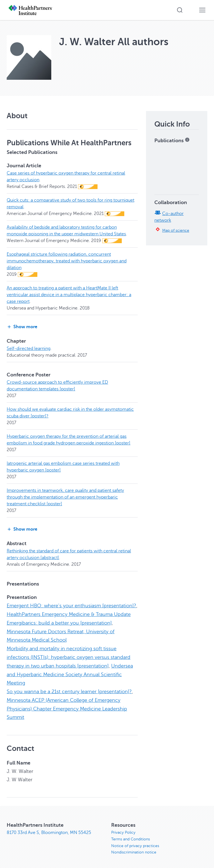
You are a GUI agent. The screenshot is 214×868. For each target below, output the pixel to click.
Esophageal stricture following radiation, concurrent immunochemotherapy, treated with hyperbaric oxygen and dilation (67, 261)
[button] (180, 10)
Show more (22, 327)
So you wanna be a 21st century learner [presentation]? (69, 689)
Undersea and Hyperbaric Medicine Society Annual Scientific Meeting (70, 673)
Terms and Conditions (131, 836)
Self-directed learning (29, 349)
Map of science (176, 230)
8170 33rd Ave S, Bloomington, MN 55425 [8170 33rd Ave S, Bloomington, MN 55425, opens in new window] (49, 830)
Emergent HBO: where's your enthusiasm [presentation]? (71, 606)
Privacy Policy (123, 829)
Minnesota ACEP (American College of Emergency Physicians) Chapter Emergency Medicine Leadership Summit (67, 706)
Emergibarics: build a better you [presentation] (59, 622)
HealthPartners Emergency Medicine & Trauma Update (69, 614)
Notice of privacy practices (135, 843)
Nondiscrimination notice (134, 849)
